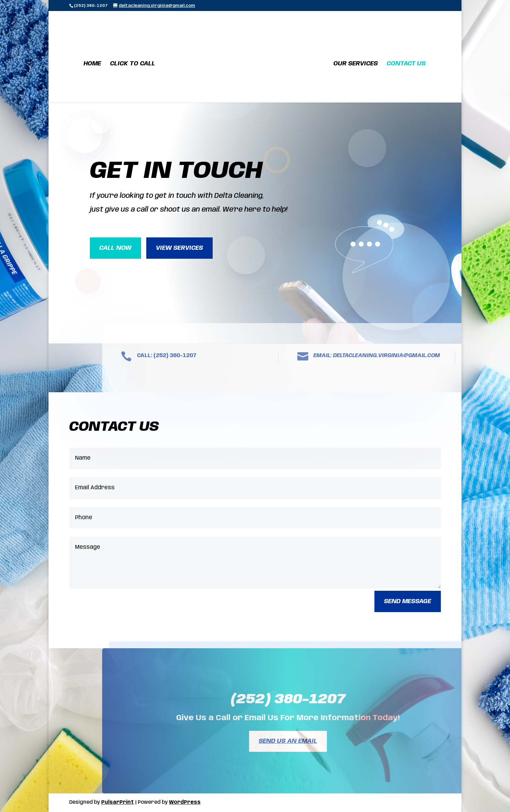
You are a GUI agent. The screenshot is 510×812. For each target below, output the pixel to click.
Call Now (115, 248)
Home (92, 64)
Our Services (356, 64)
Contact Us (406, 64)
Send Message (408, 601)
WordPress (185, 802)
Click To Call (133, 64)
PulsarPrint (118, 802)
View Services (179, 248)
